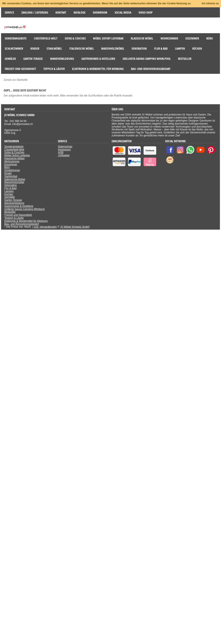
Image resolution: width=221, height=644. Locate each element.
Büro (7, 167)
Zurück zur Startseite (16, 80)
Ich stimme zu (210, 3)
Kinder (8, 173)
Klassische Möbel (14, 158)
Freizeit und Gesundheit (18, 215)
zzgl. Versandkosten (45, 227)
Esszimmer (11, 164)
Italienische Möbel (15, 179)
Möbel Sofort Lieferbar (17, 155)
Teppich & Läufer (14, 218)
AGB (61, 152)
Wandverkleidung (14, 203)
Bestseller (10, 212)
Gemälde (10, 197)
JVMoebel (64, 155)
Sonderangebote (14, 147)
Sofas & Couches (14, 152)
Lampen (9, 191)
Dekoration (11, 185)
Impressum (64, 150)
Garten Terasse (13, 200)
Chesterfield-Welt (14, 150)
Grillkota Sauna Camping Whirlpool (24, 209)
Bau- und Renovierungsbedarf (22, 224)
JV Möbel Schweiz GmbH (75, 227)
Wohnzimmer (12, 161)
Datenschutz (65, 147)
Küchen (9, 194)
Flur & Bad (10, 188)
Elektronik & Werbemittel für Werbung (26, 221)
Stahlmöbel (11, 176)
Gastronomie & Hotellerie (19, 206)
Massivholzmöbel (14, 182)
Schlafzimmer (12, 170)
